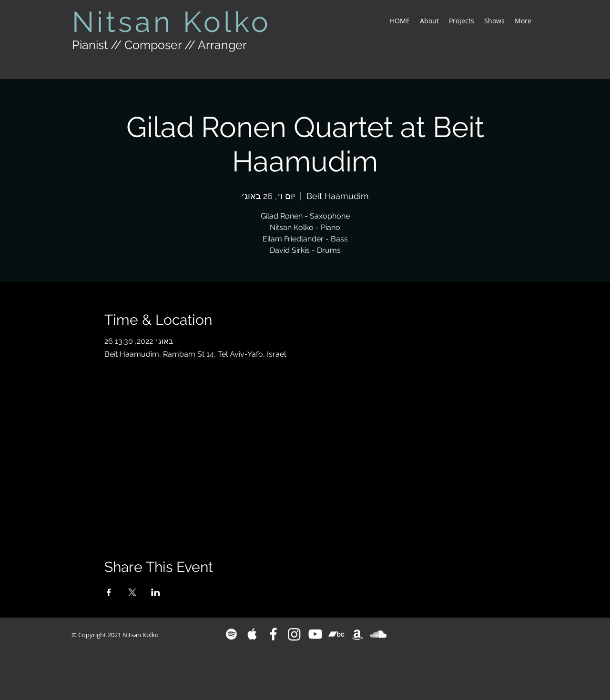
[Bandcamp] (336, 634)
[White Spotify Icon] (231, 634)
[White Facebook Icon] (273, 634)
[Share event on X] (132, 592)
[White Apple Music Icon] (252, 634)
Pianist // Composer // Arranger (159, 45)
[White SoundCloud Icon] (378, 634)
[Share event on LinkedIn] (156, 592)
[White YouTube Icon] (315, 634)
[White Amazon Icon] (357, 634)
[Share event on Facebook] (109, 592)
